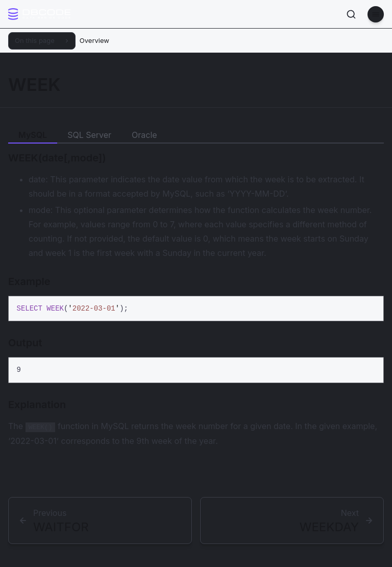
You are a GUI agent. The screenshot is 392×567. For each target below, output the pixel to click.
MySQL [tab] (33, 135)
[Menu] (376, 14)
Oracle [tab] (144, 135)
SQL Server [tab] (89, 135)
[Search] (351, 14)
